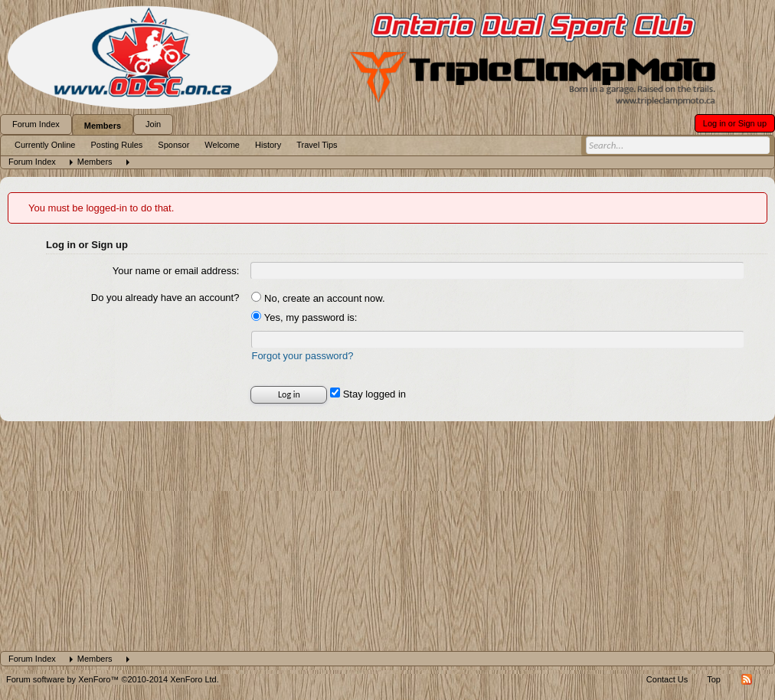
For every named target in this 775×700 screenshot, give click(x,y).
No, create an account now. (318, 298)
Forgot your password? (302, 356)
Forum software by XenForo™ (113, 679)
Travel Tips (317, 145)
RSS (747, 679)
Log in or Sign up (735, 123)
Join (153, 124)
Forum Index (36, 124)
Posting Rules (116, 145)
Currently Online (45, 145)
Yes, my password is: (304, 317)
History (268, 145)
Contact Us (667, 679)
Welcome (222, 145)
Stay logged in (368, 394)
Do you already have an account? (165, 298)
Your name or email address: (176, 271)
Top (714, 679)
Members (103, 126)
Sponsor (173, 145)
